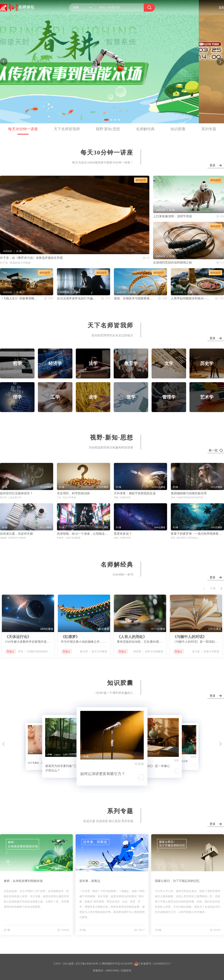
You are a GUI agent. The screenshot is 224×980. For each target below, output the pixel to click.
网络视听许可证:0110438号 (117, 964)
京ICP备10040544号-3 (88, 964)
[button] (105, 120)
